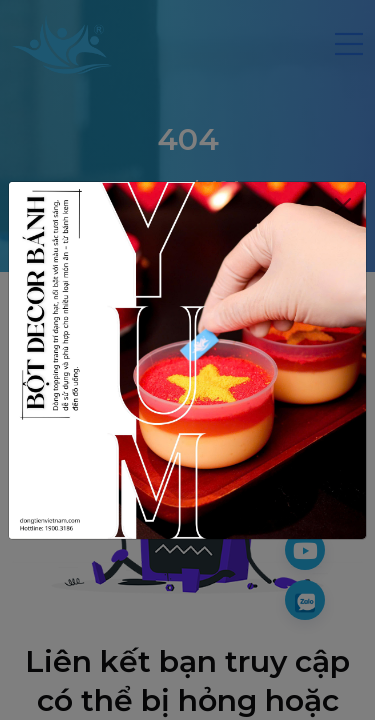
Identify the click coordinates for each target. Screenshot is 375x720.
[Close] (342, 206)
